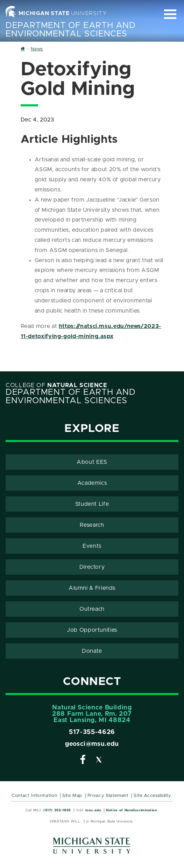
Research (92, 525)
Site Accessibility (152, 796)
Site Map (72, 796)
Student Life (92, 504)
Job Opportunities (92, 630)
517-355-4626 (92, 732)
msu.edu (93, 810)
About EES (92, 462)
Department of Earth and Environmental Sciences (71, 30)
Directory (92, 567)
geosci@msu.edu (92, 744)
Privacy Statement (108, 796)
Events (92, 546)
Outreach (92, 609)
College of (56, 385)
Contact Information (34, 796)
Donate (92, 651)
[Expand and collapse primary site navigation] (170, 14)
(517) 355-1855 (57, 810)
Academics (92, 483)
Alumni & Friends (92, 588)
